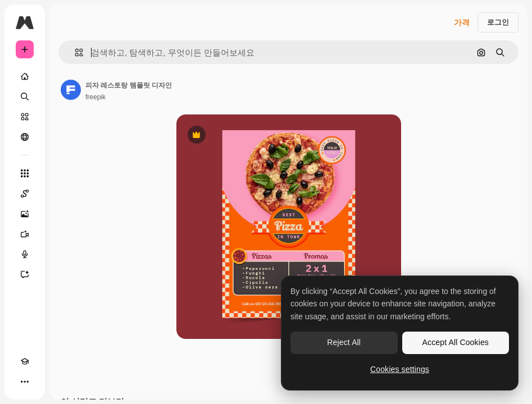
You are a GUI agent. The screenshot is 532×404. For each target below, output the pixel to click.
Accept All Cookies (456, 342)
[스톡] (25, 117)
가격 (462, 22)
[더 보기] (25, 382)
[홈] (25, 76)
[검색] (25, 97)
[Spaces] (25, 194)
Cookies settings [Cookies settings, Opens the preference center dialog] (400, 369)
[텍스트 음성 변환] (25, 254)
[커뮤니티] (25, 137)
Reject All (344, 342)
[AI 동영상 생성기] (25, 234)
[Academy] (25, 361)
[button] (74, 52)
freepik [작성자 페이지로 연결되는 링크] (96, 97)
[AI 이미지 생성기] (25, 214)
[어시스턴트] (25, 274)
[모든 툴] (25, 173)
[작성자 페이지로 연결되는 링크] (71, 90)
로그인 (498, 22)
